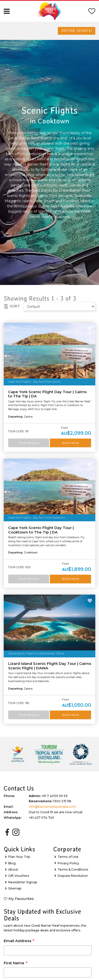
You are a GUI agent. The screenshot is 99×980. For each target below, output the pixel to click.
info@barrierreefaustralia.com (52, 807)
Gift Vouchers (19, 876)
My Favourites (21, 899)
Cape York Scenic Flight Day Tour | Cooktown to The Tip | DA (41, 530)
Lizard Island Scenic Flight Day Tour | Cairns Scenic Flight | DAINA (50, 666)
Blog (12, 863)
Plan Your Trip (19, 857)
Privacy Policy (68, 863)
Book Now (70, 443)
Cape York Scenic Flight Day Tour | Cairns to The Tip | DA (47, 394)
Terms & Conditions (73, 869)
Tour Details (29, 443)
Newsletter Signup (23, 882)
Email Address (19, 941)
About (13, 869)
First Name (16, 963)
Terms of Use (68, 857)
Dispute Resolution (73, 876)
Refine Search (77, 31)
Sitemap (15, 888)
